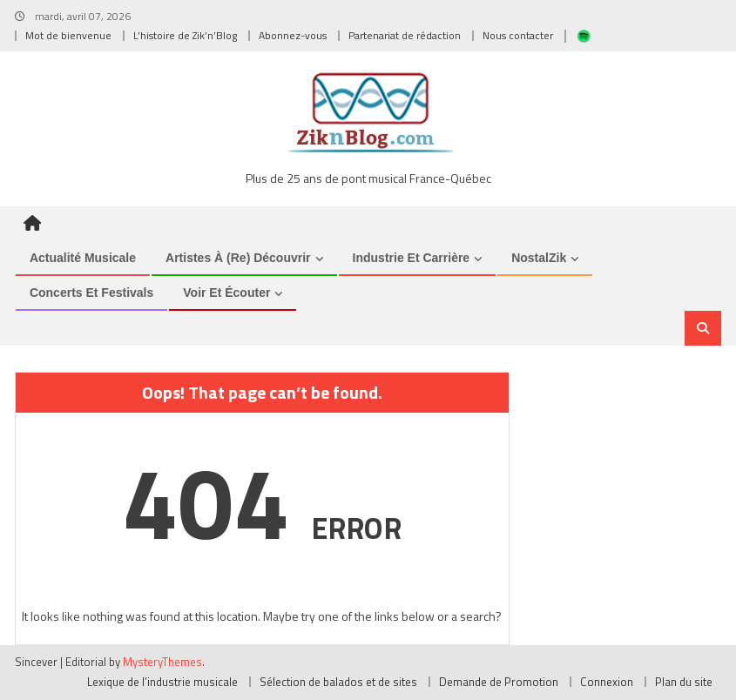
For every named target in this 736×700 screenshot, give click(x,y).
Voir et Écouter (226, 293)
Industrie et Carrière (412, 258)
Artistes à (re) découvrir (238, 258)
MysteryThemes (162, 662)
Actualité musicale (83, 258)
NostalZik (539, 258)
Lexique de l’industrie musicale (162, 682)
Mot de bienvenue (68, 35)
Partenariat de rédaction (405, 35)
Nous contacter (518, 35)
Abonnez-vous (293, 35)
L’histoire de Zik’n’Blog (185, 35)
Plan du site (684, 682)
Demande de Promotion (499, 682)
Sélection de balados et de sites (338, 682)
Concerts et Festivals (91, 293)
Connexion (607, 682)
